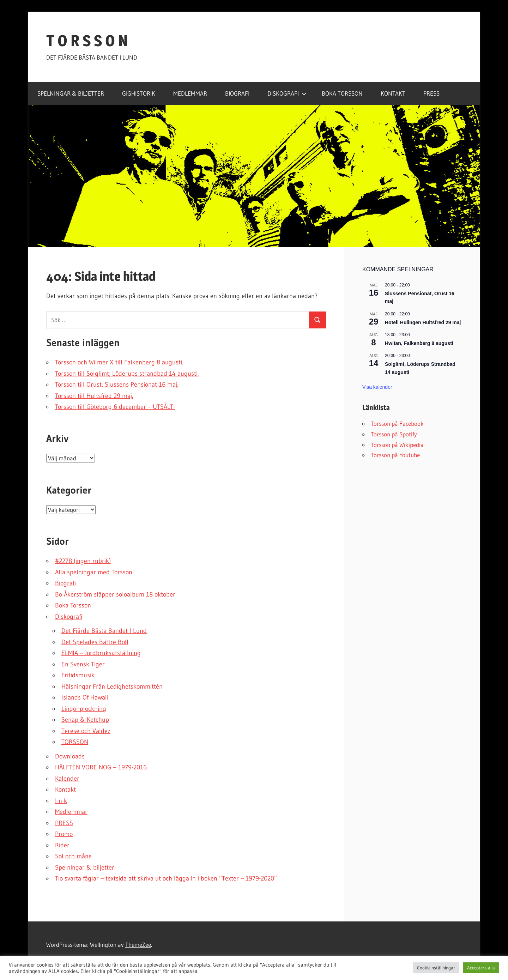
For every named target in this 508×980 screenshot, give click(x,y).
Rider (62, 845)
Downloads (70, 756)
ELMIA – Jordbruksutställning (101, 653)
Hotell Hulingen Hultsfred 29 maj (423, 322)
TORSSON (75, 742)
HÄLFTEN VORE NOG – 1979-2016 (101, 767)
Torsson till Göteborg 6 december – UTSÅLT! (115, 407)
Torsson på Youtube (395, 455)
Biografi (65, 583)
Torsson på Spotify (394, 434)
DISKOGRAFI (287, 93)
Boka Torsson (73, 605)
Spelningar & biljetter (85, 867)
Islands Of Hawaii (85, 697)
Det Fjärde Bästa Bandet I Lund (104, 631)
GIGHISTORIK (139, 93)
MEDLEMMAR (190, 93)
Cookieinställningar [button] (436, 968)
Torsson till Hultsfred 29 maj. (94, 396)
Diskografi (69, 617)
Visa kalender (377, 387)
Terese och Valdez (86, 731)
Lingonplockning (84, 709)
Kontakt (65, 790)
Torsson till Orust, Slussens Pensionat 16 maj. (117, 385)
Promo (64, 834)
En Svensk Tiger (83, 664)
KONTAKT (393, 93)
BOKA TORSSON (342, 93)
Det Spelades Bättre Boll (95, 642)
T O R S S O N (87, 41)
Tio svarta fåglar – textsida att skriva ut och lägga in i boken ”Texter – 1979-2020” (166, 878)
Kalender (67, 779)
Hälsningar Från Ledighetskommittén (112, 686)
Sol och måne (73, 856)
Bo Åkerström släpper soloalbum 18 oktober (115, 594)
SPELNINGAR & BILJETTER (71, 93)
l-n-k (61, 801)
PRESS (431, 93)
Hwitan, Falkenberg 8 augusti (419, 343)
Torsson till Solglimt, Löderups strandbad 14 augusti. (127, 374)
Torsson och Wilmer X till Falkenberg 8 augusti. (119, 362)
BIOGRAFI (237, 93)
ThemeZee (138, 945)
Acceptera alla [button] (481, 968)
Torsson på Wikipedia (397, 445)
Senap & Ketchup (85, 720)
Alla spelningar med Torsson (94, 572)
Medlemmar (71, 812)
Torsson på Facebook (397, 424)
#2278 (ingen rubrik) (83, 561)
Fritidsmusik (78, 675)
